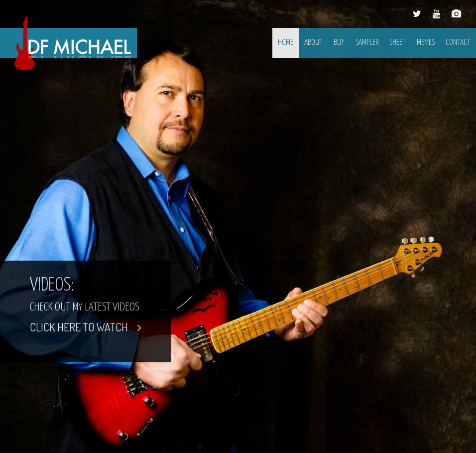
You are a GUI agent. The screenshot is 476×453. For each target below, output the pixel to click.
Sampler (367, 43)
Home (286, 43)
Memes (426, 43)
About (313, 43)
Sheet (398, 43)
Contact (458, 43)
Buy (339, 43)
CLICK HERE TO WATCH (86, 327)
